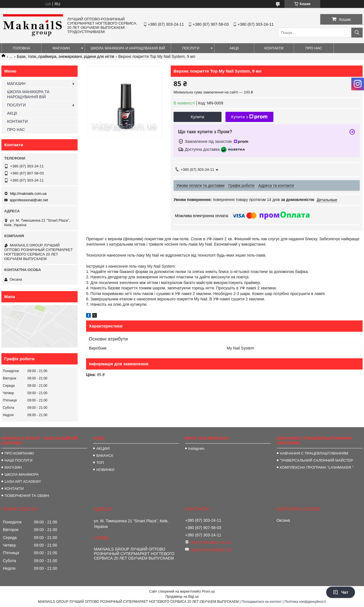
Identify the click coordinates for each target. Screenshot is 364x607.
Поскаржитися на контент (262, 602)
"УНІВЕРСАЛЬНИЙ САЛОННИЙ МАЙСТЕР (316, 460)
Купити (198, 117)
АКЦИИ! (103, 448)
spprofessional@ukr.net (29, 200)
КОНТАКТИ (274, 48)
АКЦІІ (234, 48)
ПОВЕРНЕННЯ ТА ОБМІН (27, 496)
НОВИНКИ (105, 470)
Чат (341, 592)
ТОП (100, 463)
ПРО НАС (314, 48)
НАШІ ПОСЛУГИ (18, 460)
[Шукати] (357, 33)
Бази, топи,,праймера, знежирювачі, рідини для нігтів (66, 56)
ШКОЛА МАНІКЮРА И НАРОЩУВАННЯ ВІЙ (128, 48)
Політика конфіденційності (305, 602)
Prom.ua (208, 591)
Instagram (196, 448)
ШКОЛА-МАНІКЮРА (22, 474)
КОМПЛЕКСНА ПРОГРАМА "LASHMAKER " (317, 467)
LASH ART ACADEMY (23, 482)
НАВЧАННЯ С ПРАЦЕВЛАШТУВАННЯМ (314, 453)
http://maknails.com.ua (28, 194)
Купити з (249, 117)
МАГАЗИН (61, 48)
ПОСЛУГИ (191, 48)
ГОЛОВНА (21, 48)
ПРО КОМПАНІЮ (19, 453)
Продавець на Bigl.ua (182, 597)
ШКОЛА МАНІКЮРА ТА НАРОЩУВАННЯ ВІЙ (28, 94)
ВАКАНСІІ (105, 456)
